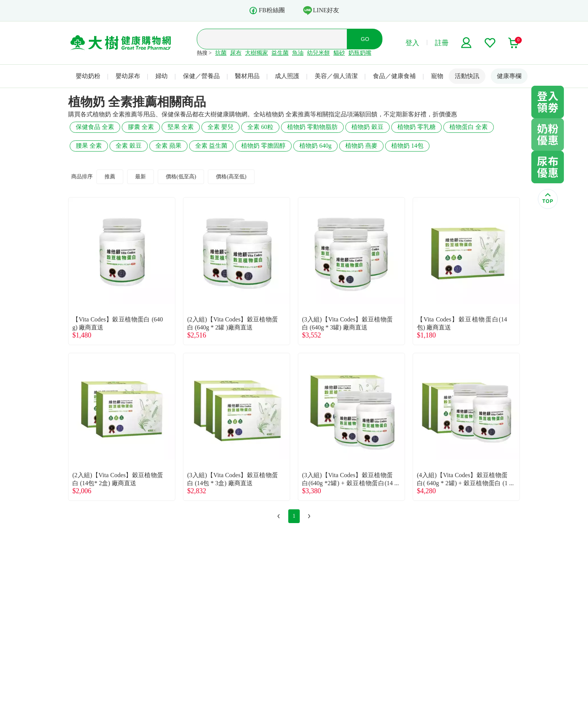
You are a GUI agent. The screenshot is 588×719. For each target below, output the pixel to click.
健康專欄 (509, 76)
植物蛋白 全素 (469, 127)
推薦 (110, 177)
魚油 (298, 53)
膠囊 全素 (141, 127)
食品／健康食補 (394, 76)
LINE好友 (321, 10)
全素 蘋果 (168, 146)
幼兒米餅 (318, 53)
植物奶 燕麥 (361, 146)
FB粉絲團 (267, 11)
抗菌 (221, 53)
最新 (140, 177)
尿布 (236, 53)
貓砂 (339, 53)
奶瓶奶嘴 (360, 53)
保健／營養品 (201, 76)
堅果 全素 (181, 127)
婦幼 (162, 76)
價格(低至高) (181, 177)
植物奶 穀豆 (367, 127)
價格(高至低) (231, 177)
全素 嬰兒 (220, 127)
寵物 (437, 76)
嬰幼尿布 (128, 76)
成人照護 (287, 76)
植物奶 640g (315, 146)
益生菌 (280, 53)
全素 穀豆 (129, 146)
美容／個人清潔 (336, 76)
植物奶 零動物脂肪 (312, 127)
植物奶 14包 (407, 146)
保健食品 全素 (95, 127)
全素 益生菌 (211, 146)
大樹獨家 (256, 53)
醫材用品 (247, 76)
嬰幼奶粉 (88, 76)
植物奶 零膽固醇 (263, 146)
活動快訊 (467, 76)
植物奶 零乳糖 (416, 127)
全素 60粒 (260, 127)
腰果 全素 (89, 146)
